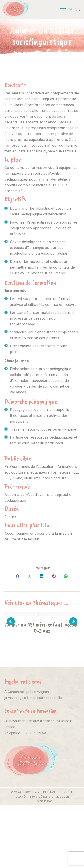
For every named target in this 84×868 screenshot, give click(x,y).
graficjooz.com (59, 796)
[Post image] (42, 614)
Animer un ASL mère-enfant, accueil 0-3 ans (42, 628)
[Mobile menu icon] (70, 10)
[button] (11, 621)
